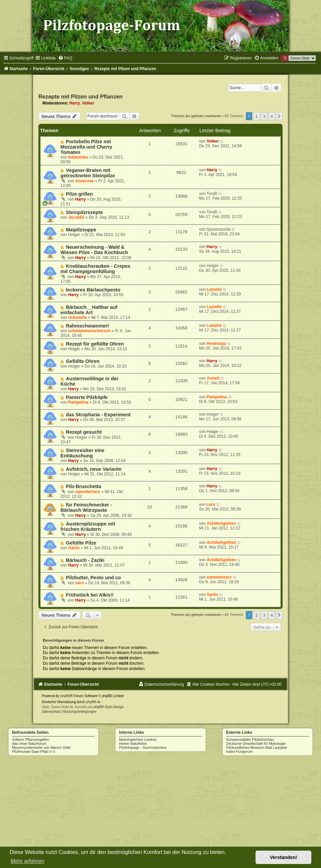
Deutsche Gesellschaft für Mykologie (256, 743)
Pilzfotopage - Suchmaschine (143, 747)
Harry (75, 103)
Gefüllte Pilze (81, 543)
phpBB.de (93, 702)
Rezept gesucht (84, 432)
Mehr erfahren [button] (28, 861)
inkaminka (78, 157)
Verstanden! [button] (284, 857)
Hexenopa (216, 344)
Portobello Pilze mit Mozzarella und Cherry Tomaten (86, 147)
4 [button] (271, 116)
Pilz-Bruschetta (84, 486)
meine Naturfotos (133, 743)
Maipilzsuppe (81, 230)
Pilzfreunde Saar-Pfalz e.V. (34, 751)
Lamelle (214, 289)
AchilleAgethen (221, 523)
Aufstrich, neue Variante (94, 469)
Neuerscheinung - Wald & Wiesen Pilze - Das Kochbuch (94, 250)
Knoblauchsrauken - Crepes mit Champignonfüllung (95, 269)
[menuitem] (65, 58)
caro (211, 504)
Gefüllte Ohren (83, 361)
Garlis (74, 548)
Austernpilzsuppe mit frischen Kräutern (88, 526)
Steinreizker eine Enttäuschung (83, 453)
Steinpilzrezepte (84, 212)
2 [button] (256, 116)
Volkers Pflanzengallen (31, 739)
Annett (213, 378)
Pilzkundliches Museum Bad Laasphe (257, 747)
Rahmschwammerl (87, 326)
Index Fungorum (239, 751)
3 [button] (264, 116)
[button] (279, 116)
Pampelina (78, 402)
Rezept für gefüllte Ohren (95, 344)
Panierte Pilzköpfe (87, 397)
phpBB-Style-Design (109, 707)
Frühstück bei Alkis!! (90, 595)
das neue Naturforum (29, 743)
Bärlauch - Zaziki (85, 560)
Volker (88, 103)
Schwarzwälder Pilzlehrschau (250, 739)
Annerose (85, 181)
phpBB (65, 696)
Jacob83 (76, 217)
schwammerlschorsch (89, 331)
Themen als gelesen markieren (196, 116)
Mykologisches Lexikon (138, 739)
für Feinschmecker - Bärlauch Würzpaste (86, 507)
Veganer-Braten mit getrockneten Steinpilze (88, 173)
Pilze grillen (79, 194)
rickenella (77, 317)
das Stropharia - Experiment (98, 415)
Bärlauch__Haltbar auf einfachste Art (89, 310)
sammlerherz (88, 492)
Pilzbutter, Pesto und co (93, 578)
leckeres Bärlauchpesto (93, 290)
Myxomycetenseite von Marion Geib (41, 747)
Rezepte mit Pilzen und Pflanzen (81, 96)
